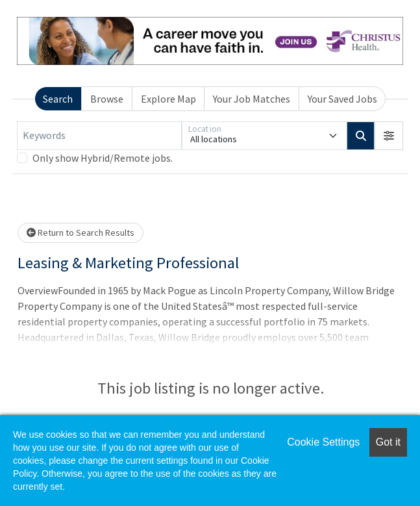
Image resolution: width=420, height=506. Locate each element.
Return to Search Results (80, 233)
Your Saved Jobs (342, 99)
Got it (388, 442)
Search (58, 99)
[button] (389, 136)
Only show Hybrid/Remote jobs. (103, 158)
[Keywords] (99, 136)
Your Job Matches (252, 99)
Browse (107, 99)
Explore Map (168, 99)
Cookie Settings (323, 442)
